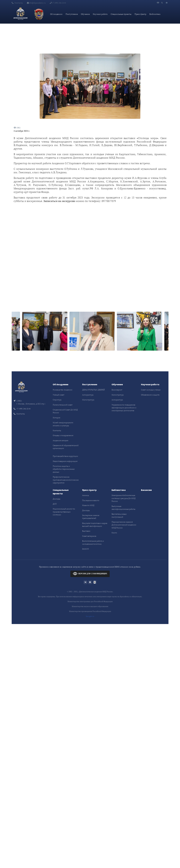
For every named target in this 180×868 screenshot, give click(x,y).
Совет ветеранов (89, 536)
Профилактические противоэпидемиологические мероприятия (66, 480)
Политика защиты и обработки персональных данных (64, 469)
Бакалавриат (117, 390)
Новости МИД (88, 505)
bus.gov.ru (90, 616)
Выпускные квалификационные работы (123, 508)
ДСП (55, 504)
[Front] (21, 387)
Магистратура (88, 400)
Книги (114, 533)
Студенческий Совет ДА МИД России (65, 411)
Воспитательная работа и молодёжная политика (93, 542)
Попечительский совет (63, 405)
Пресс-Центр (140, 14)
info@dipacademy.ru (36, 3)
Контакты (17, 3)
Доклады (57, 499)
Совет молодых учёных (151, 390)
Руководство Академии (63, 390)
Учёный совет (59, 395)
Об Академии (56, 14)
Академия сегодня (60, 440)
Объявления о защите (150, 395)
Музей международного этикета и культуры (63, 424)
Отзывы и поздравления (63, 435)
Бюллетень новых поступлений (119, 515)
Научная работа (100, 14)
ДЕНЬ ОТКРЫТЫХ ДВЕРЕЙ (93, 390)
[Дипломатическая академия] (20, 14)
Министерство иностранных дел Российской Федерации (90, 602)
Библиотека (155, 14)
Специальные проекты (121, 14)
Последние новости (91, 500)
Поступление (72, 14)
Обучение (85, 14)
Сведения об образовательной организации (66, 447)
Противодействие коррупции (65, 456)
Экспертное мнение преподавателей (91, 517)
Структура (57, 400)
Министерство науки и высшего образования (90, 606)
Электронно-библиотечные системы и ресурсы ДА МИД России (124, 498)
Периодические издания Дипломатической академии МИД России (124, 525)
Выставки (86, 531)
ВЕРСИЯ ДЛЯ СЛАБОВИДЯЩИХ (90, 573)
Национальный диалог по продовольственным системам (64, 512)
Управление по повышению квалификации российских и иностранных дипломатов (124, 408)
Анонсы (86, 495)
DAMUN (85, 549)
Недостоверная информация (65, 461)
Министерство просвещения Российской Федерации (90, 611)
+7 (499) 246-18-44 (58, 3)
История (56, 418)
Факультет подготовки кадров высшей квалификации (95, 525)
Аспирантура (88, 395)
